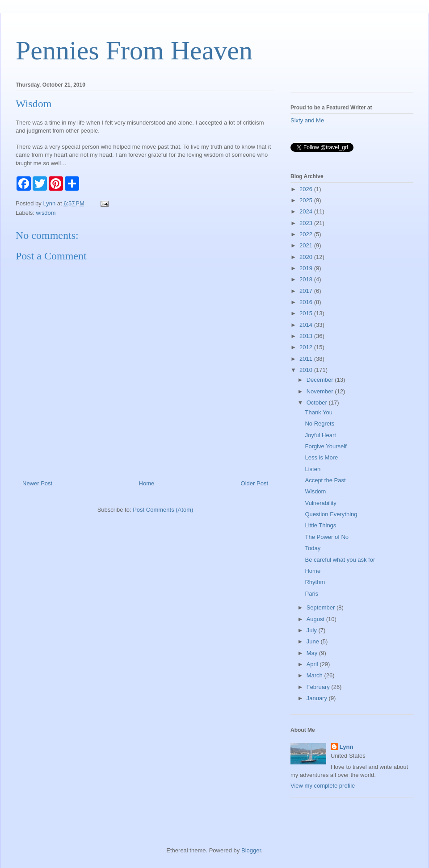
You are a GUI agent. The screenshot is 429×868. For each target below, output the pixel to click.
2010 (307, 370)
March (315, 675)
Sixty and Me (307, 120)
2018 (307, 279)
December (321, 380)
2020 (307, 257)
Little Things (320, 525)
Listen (313, 469)
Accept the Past (325, 480)
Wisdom (315, 491)
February (319, 687)
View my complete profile (323, 786)
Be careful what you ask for (340, 560)
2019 (307, 268)
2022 (307, 234)
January (318, 698)
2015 (307, 313)
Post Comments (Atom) (163, 510)
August (316, 619)
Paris (311, 594)
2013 (307, 336)
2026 (307, 189)
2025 (307, 200)
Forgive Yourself (326, 446)
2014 (307, 325)
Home (147, 483)
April (313, 664)
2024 (307, 211)
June (314, 641)
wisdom (46, 213)
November (321, 391)
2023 (307, 223)
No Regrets (320, 424)
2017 (307, 291)
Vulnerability (320, 503)
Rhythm (315, 582)
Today (313, 548)
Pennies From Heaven (134, 50)
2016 (307, 302)
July (313, 630)
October (318, 403)
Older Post (254, 483)
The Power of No (327, 537)
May (313, 653)
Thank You (318, 412)
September (322, 607)
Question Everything (331, 514)
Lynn (347, 747)
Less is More (321, 457)
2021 (307, 245)
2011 (307, 359)
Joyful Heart (320, 435)
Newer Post (37, 483)
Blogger (251, 850)
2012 (307, 347)
